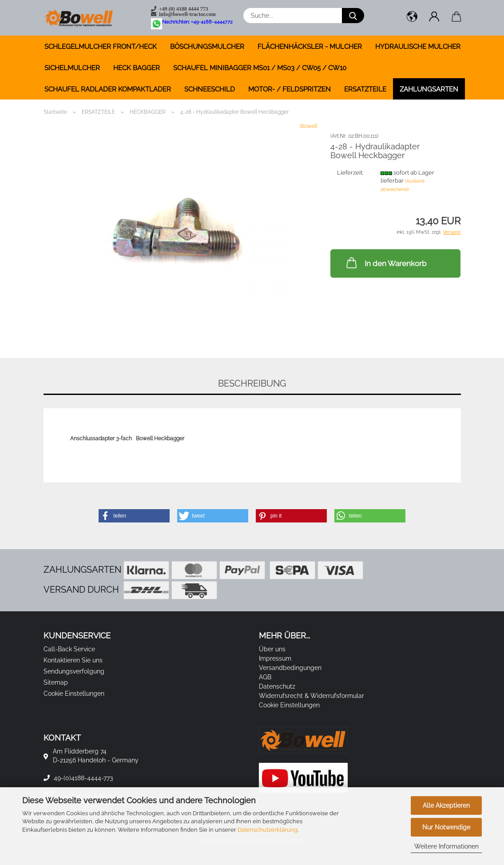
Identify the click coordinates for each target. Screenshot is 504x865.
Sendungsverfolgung (74, 671)
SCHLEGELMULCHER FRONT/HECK (101, 47)
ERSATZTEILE (365, 89)
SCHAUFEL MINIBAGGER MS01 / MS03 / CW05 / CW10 (260, 68)
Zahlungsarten (429, 89)
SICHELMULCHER (72, 68)
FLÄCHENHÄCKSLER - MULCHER (310, 47)
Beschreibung (252, 383)
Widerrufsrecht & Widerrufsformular (312, 696)
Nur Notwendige (446, 827)
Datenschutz (277, 686)
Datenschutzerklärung (268, 830)
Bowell (309, 126)
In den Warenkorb (385, 263)
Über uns (272, 649)
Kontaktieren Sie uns (73, 660)
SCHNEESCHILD (210, 89)
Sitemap (56, 682)
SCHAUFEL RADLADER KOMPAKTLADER (108, 89)
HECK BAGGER (137, 68)
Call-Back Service (69, 649)
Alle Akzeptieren (446, 805)
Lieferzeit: (350, 173)
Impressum (275, 658)
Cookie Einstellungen (74, 694)
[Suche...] (353, 16)
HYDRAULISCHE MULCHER (418, 47)
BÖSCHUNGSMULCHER (207, 47)
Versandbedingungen (290, 668)
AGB (265, 677)
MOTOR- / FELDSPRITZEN (290, 89)
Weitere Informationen (446, 846)
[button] (412, 18)
